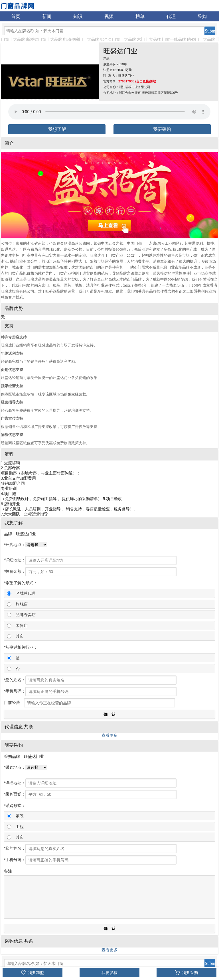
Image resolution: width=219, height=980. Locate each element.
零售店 (22, 626)
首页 (16, 16)
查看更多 (109, 735)
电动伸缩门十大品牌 (81, 39)
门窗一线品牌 (174, 39)
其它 (20, 636)
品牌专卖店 (26, 615)
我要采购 (162, 129)
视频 (109, 16)
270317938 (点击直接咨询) (137, 81)
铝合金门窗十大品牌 (118, 39)
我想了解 (57, 129)
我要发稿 (109, 973)
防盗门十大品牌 (201, 39)
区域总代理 (26, 593)
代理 (171, 16)
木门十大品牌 (149, 39)
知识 (78, 16)
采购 (202, 16)
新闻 (47, 16)
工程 (20, 827)
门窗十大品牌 (13, 39)
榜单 (140, 16)
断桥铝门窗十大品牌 (44, 39)
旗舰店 (22, 604)
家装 (20, 816)
